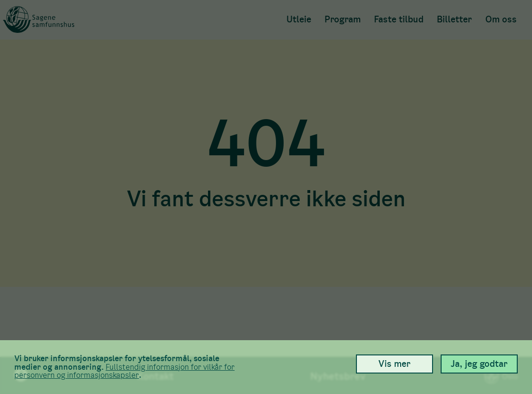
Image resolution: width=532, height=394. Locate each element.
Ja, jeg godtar (479, 364)
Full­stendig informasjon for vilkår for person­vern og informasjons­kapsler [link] (124, 371)
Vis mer (394, 364)
